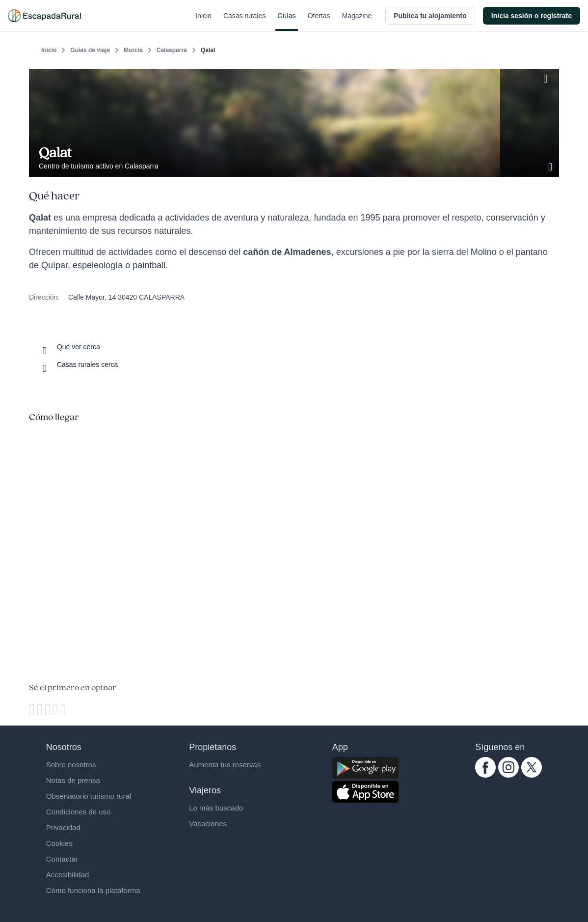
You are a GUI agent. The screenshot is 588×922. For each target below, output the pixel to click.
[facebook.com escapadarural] (485, 775)
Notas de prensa (73, 780)
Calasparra (172, 50)
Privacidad (63, 827)
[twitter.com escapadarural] (532, 775)
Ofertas (319, 22)
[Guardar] (548, 77)
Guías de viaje (90, 50)
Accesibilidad (68, 875)
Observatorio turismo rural (89, 796)
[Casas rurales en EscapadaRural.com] (44, 16)
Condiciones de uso (79, 812)
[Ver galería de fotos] (551, 166)
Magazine (357, 22)
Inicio (203, 22)
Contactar (62, 859)
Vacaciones (208, 824)
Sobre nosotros (71, 765)
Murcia (133, 50)
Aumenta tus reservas (225, 765)
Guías (286, 22)
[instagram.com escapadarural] (508, 775)
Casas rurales (244, 22)
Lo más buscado (216, 808)
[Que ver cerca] (69, 347)
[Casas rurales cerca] (78, 364)
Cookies (59, 843)
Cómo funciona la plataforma (93, 890)
